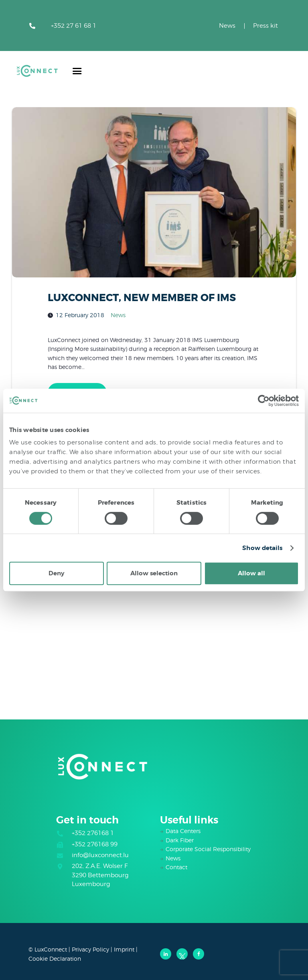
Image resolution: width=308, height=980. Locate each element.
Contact (176, 867)
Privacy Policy (90, 949)
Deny (56, 573)
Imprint (124, 949)
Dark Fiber (180, 840)
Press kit (265, 26)
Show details (262, 548)
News (227, 26)
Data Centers (183, 831)
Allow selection (154, 573)
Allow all (251, 573)
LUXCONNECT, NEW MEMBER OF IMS (142, 298)
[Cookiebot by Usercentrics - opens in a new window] (264, 401)
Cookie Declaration (55, 959)
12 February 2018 (80, 315)
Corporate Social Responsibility (208, 849)
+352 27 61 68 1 (74, 26)
